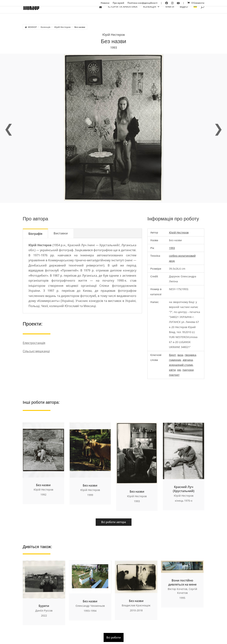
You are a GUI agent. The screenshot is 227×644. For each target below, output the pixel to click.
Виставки (61, 233)
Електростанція (34, 343)
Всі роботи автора (114, 522)
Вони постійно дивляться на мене (182, 582)
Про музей (118, 3)
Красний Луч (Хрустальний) (184, 489)
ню (179, 370)
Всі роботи (114, 637)
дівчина (188, 360)
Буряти (44, 606)
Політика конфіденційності (142, 3)
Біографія (35, 234)
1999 (90, 495)
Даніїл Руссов (44, 611)
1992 (43, 495)
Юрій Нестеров (62, 27)
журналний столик (181, 365)
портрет (174, 375)
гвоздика (190, 355)
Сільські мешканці (36, 351)
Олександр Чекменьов (90, 606)
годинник (175, 360)
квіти (172, 370)
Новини (105, 3)
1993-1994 (90, 611)
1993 (114, 48)
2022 (44, 616)
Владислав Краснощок (136, 605)
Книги (170, 12)
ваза (180, 355)
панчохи (188, 370)
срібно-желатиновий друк (182, 258)
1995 (182, 598)
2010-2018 (136, 610)
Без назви (43, 485)
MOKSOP (32, 27)
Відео (184, 12)
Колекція (150, 12)
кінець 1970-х (184, 501)
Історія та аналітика (123, 12)
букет (173, 355)
